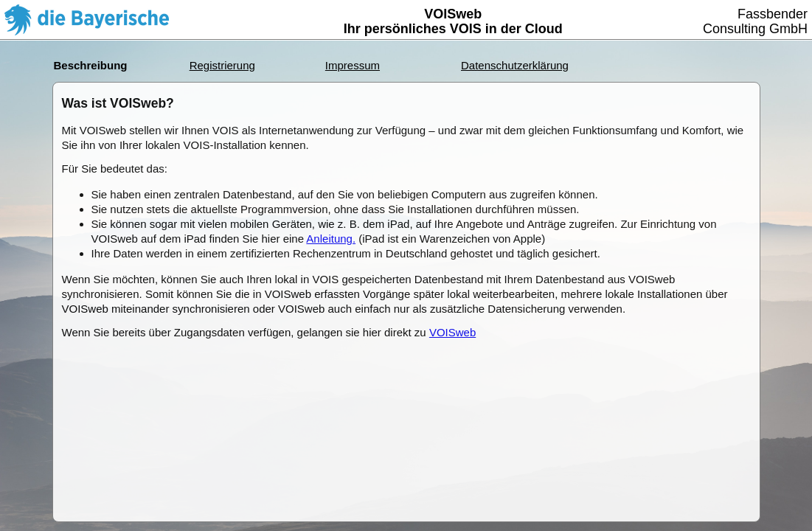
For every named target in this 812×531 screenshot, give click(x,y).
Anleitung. (331, 239)
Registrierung (222, 65)
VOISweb (452, 332)
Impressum (353, 65)
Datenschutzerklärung (515, 65)
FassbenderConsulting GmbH (755, 21)
